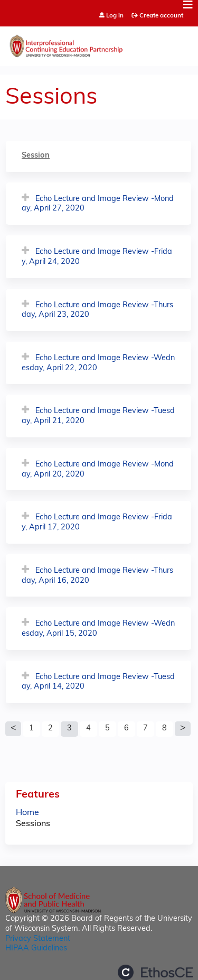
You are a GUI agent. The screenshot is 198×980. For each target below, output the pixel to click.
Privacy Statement (38, 939)
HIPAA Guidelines (36, 949)
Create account (161, 16)
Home (27, 813)
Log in (115, 16)
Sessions (33, 824)
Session (36, 156)
